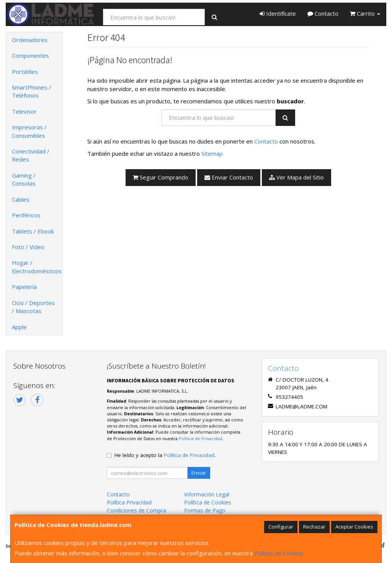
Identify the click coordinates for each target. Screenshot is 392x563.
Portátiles (25, 72)
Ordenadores (30, 40)
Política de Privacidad (201, 438)
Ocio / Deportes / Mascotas (33, 307)
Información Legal (207, 494)
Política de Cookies (279, 553)
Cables (21, 199)
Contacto (323, 13)
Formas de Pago (205, 510)
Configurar (281, 527)
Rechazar (314, 527)
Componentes (30, 55)
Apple (19, 327)
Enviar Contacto (229, 177)
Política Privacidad (129, 502)
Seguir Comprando (161, 177)
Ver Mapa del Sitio (296, 177)
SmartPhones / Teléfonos (32, 91)
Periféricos (26, 215)
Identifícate (278, 13)
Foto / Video (28, 247)
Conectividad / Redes (31, 155)
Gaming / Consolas (24, 179)
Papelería (24, 287)
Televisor (24, 111)
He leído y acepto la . (165, 455)
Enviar (199, 473)
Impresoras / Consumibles (29, 131)
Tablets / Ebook (33, 231)
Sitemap (212, 153)
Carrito (365, 13)
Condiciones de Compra (136, 510)
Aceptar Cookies (354, 527)
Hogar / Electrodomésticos (37, 267)
